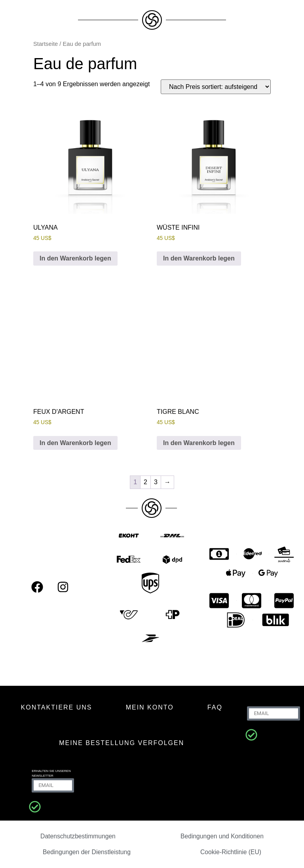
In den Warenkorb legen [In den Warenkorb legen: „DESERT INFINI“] (199, 258)
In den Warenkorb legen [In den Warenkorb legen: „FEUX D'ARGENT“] (75, 443)
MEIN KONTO (150, 707)
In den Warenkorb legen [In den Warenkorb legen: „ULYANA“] (75, 258)
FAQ (215, 707)
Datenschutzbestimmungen (78, 836)
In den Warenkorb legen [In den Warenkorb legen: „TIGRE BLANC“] (199, 443)
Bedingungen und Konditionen (222, 836)
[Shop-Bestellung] (216, 87)
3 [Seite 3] (156, 482)
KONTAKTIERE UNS (57, 707)
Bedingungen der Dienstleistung (87, 852)
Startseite (46, 44)
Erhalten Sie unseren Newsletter (51, 773)
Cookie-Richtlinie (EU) (231, 852)
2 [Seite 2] (145, 482)
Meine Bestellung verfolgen (122, 743)
